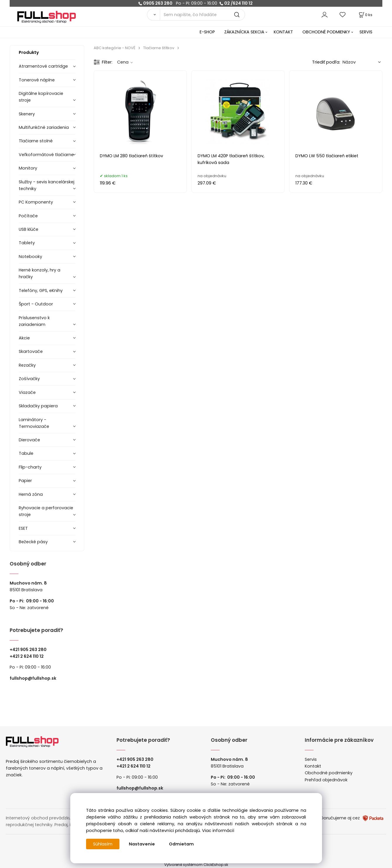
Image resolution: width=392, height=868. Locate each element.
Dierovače (29, 440)
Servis (311, 759)
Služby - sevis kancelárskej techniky (47, 185)
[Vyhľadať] (153, 15)
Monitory (28, 168)
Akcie (24, 338)
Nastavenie (142, 844)
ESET (23, 528)
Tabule (26, 453)
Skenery (27, 114)
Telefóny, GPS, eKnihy (41, 291)
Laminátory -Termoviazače (34, 423)
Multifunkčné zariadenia (44, 127)
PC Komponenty (36, 202)
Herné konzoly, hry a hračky (40, 273)
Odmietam (181, 844)
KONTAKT (283, 32)
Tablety (27, 243)
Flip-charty (30, 467)
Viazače (27, 392)
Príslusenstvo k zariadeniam (34, 321)
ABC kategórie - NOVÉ (114, 48)
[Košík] (365, 15)
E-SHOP (207, 32)
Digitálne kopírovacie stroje (41, 97)
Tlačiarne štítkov (159, 48)
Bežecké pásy (33, 542)
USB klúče (29, 229)
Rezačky (27, 365)
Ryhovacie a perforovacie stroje (46, 511)
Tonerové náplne (37, 80)
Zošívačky (29, 379)
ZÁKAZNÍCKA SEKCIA (244, 32)
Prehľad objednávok (326, 780)
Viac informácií (218, 831)
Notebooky (30, 257)
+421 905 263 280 (28, 650)
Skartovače (31, 351)
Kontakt (313, 766)
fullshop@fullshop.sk (33, 678)
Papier (25, 481)
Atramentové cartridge (43, 66)
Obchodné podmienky (329, 773)
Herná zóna (31, 494)
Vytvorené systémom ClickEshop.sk (196, 865)
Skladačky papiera (38, 406)
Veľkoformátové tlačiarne (46, 155)
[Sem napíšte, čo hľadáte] (202, 15)
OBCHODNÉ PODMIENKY (326, 32)
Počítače (28, 216)
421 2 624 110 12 (28, 656)
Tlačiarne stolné (36, 141)
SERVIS (366, 32)
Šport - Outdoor (36, 304)
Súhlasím (103, 844)
